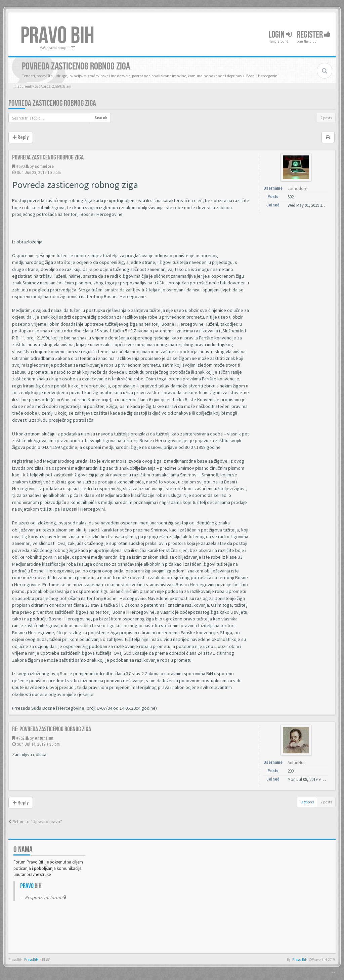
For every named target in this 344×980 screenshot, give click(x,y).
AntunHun (44, 738)
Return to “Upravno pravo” (35, 822)
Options (307, 802)
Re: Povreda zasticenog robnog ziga (52, 729)
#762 (20, 738)
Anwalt (57, 960)
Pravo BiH (300, 960)
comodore (44, 166)
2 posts (326, 118)
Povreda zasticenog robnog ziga (52, 103)
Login (280, 35)
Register (314, 35)
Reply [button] (21, 137)
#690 (20, 166)
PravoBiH (31, 960)
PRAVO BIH (57, 36)
